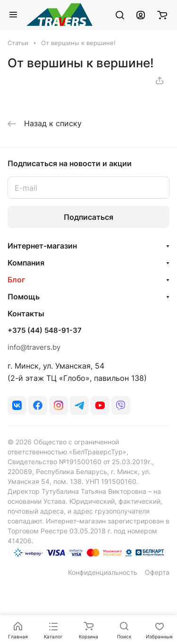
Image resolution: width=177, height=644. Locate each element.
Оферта (157, 572)
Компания (26, 263)
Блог (16, 280)
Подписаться (88, 217)
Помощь (24, 297)
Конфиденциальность (103, 572)
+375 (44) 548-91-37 (45, 330)
